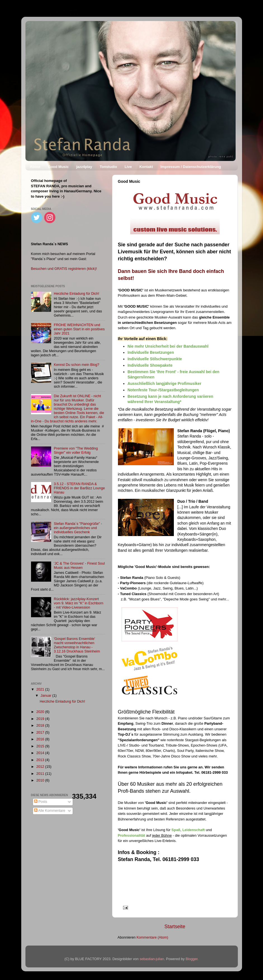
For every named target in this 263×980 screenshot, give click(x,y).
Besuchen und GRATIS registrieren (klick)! (64, 269)
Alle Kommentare (50, 811)
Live (128, 167)
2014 (41, 753)
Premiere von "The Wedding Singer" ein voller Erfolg (76, 451)
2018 (41, 726)
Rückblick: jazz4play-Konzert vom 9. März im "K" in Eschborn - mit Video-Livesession (79, 603)
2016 (41, 739)
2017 (41, 733)
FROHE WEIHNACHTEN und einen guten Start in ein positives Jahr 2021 (79, 329)
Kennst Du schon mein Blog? (77, 365)
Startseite (175, 927)
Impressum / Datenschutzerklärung (191, 167)
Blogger (192, 959)
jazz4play (84, 167)
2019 (41, 719)
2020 (41, 712)
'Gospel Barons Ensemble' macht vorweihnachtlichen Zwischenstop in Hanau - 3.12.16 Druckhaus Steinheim (77, 645)
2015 (41, 746)
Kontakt (146, 167)
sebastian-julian (152, 959)
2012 (41, 767)
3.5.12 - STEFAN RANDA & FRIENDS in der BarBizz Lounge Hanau (80, 488)
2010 (41, 780)
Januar (46, 696)
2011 (41, 774)
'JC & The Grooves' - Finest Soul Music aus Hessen (79, 566)
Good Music (58, 167)
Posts (41, 802)
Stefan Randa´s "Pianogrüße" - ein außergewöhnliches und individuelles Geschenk (78, 528)
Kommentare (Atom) (152, 937)
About (35, 167)
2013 (41, 760)
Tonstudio (108, 167)
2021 (41, 689)
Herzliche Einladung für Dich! (77, 294)
